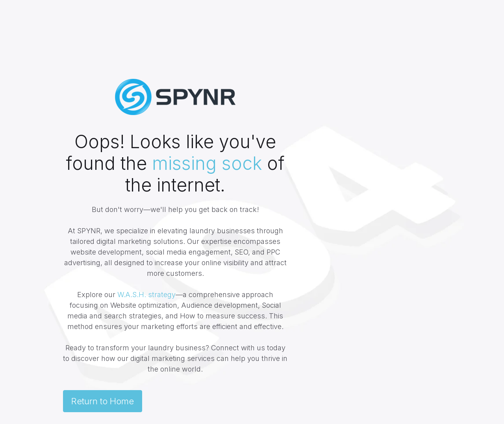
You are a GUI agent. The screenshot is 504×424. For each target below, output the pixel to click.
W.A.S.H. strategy (146, 295)
